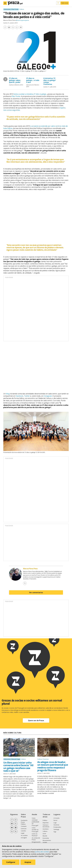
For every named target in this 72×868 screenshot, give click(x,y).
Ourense (46, 759)
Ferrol (55, 820)
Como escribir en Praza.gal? (35, 830)
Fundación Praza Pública (24, 822)
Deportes (46, 823)
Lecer (44, 834)
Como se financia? (35, 835)
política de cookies (42, 852)
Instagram (48, 396)
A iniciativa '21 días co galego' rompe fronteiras (50, 81)
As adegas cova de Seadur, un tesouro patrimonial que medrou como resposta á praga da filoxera (53, 766)
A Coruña (56, 818)
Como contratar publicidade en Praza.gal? (35, 822)
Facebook (19, 396)
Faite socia (65, 3)
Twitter (27, 396)
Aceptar (28, 862)
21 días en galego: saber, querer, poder (15, 80)
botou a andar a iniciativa (30, 94)
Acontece (46, 829)
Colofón (23, 831)
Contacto (24, 826)
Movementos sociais (47, 841)
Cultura (22, 9)
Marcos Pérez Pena (9, 20)
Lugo (55, 823)
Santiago (56, 829)
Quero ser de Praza (36, 720)
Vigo (55, 832)
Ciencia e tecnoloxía (46, 826)
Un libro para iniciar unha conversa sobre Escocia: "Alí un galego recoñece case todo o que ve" (18, 767)
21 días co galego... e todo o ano (33, 80)
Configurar (11, 862)
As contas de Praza (36, 839)
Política (45, 820)
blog (8, 394)
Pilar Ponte (16, 96)
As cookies (24, 835)
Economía (46, 838)
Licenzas (24, 829)
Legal (23, 833)
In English (24, 838)
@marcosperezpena (22, 20)
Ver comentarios (36, 592)
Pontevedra (57, 827)
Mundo (45, 836)
